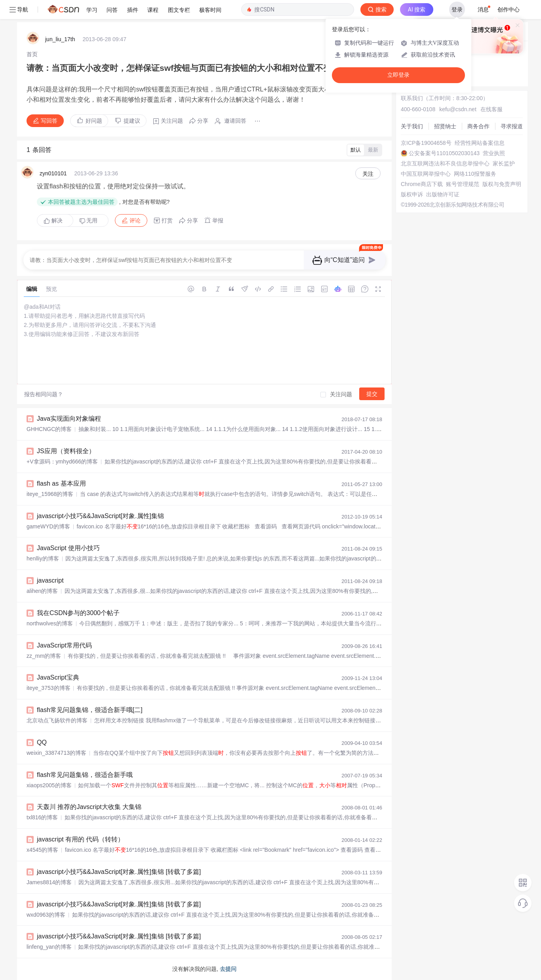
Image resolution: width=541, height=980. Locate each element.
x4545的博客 (42, 850)
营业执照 (494, 153)
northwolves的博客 (50, 623)
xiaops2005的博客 (49, 785)
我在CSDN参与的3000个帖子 (78, 613)
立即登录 (398, 75)
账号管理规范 (463, 184)
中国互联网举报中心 (426, 174)
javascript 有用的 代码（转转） (80, 839)
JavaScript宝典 (58, 677)
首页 (32, 54)
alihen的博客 (42, 591)
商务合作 (478, 126)
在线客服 (491, 109)
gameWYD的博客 (48, 526)
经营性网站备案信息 (480, 143)
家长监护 (504, 163)
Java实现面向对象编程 (69, 419)
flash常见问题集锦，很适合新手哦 (85, 775)
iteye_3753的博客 (49, 688)
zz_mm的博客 (44, 656)
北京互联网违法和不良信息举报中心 (445, 163)
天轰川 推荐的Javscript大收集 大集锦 (89, 807)
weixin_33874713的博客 (56, 753)
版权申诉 (412, 194)
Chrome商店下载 (422, 184)
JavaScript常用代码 (64, 645)
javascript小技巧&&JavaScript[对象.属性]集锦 (100, 516)
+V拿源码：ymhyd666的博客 (62, 462)
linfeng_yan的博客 (49, 947)
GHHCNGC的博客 (49, 429)
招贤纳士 (445, 126)
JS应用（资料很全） (66, 451)
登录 (457, 9)
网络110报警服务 (475, 174)
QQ (42, 742)
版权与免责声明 (502, 184)
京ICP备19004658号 (426, 143)
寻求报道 (512, 126)
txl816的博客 (42, 817)
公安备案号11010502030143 (444, 153)
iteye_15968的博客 (50, 494)
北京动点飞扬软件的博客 (57, 720)
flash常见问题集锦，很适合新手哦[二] (90, 710)
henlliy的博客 (43, 558)
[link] (32, 54)
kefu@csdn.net (458, 109)
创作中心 (509, 9)
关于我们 (412, 126)
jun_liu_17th (60, 39)
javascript (50, 580)
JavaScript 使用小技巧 (68, 548)
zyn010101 (53, 173)
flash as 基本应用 (61, 483)
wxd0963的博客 (46, 915)
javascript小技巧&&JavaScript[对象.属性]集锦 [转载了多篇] (119, 872)
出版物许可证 (443, 194)
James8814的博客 (49, 882)
